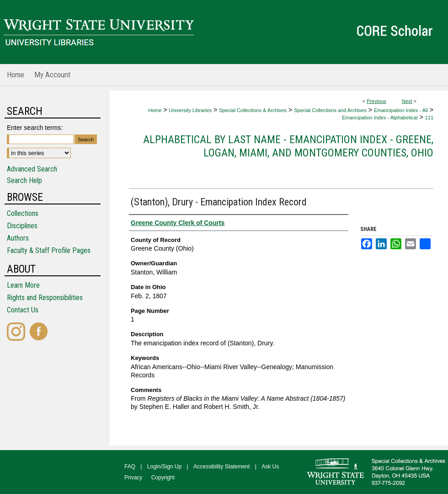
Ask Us (270, 467)
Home (155, 110)
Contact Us (23, 310)
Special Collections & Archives (253, 110)
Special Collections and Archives (330, 110)
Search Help (24, 180)
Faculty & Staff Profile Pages (49, 250)
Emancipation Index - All (401, 110)
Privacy (133, 478)
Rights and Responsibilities (45, 298)
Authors (18, 238)
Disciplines (22, 226)
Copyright (163, 478)
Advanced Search (32, 169)
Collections (23, 213)
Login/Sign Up (164, 467)
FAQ (130, 467)
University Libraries (191, 110)
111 (429, 118)
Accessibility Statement (221, 467)
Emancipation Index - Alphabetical (380, 118)
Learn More (23, 285)
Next (407, 101)
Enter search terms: (35, 128)
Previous (376, 101)
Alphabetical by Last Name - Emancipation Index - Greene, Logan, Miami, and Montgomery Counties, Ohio (288, 146)
